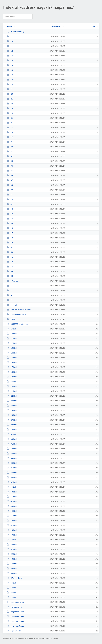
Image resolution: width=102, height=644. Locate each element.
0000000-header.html (18, 324)
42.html (12, 501)
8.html (11, 592)
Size (93, 26)
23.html (12, 401)
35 (10, 171)
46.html (12, 520)
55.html (12, 568)
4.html (11, 487)
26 (10, 123)
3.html (11, 434)
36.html (12, 468)
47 (10, 233)
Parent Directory (16, 32)
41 (10, 204)
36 (10, 175)
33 (10, 161)
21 (10, 99)
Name (10, 26)
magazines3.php (15, 616)
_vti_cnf (12, 305)
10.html (12, 333)
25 (10, 118)
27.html (12, 420)
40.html (12, 492)
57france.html (14, 578)
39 (10, 190)
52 (10, 262)
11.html (12, 338)
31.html (12, 444)
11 (10, 46)
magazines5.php (15, 626)
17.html (12, 367)
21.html (12, 391)
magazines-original (16, 314)
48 (10, 238)
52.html (12, 554)
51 (10, 257)
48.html (12, 530)
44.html (12, 511)
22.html (12, 396)
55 (10, 276)
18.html (12, 372)
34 (10, 166)
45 (10, 223)
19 (10, 84)
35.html (12, 463)
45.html (12, 516)
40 (10, 199)
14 (10, 60)
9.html (11, 597)
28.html (12, 425)
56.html (12, 573)
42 (10, 209)
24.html (12, 405)
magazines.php (15, 607)
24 (10, 113)
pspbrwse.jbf (14, 631)
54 (10, 271)
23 (10, 108)
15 (10, 65)
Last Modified (55, 26)
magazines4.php (15, 621)
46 (10, 228)
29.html (12, 429)
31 (10, 151)
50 (10, 252)
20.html (12, 386)
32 (10, 156)
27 (10, 127)
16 (10, 70)
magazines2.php (15, 612)
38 (10, 185)
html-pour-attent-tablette (19, 310)
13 (10, 56)
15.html (12, 358)
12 (10, 51)
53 (10, 267)
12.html (12, 343)
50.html (12, 544)
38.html (12, 477)
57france (12, 281)
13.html (12, 348)
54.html (12, 564)
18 (10, 80)
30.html (12, 439)
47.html (12, 525)
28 (10, 132)
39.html (12, 482)
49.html (12, 535)
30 (10, 147)
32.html (12, 449)
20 (10, 94)
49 (10, 242)
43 (10, 214)
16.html (12, 362)
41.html (12, 497)
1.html (11, 329)
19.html (12, 377)
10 (10, 41)
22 (10, 104)
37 (10, 180)
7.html (11, 588)
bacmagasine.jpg (15, 602)
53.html (12, 559)
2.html (11, 381)
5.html (11, 540)
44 (10, 219)
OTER (11, 319)
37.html (12, 473)
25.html (12, 410)
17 (10, 75)
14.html (12, 353)
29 (10, 137)
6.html (11, 583)
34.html (12, 458)
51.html (12, 549)
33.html (12, 453)
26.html (12, 415)
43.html (12, 506)
